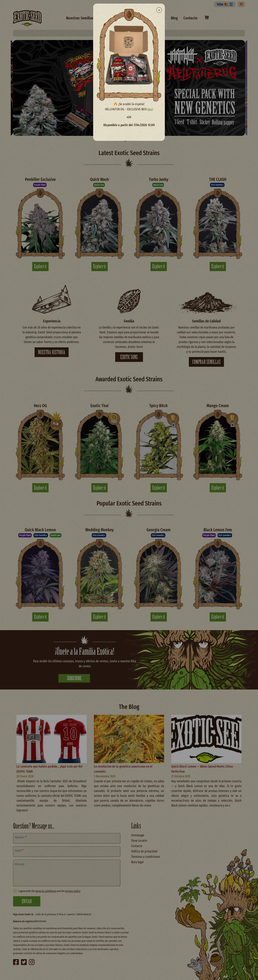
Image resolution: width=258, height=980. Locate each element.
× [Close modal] (159, 10)
